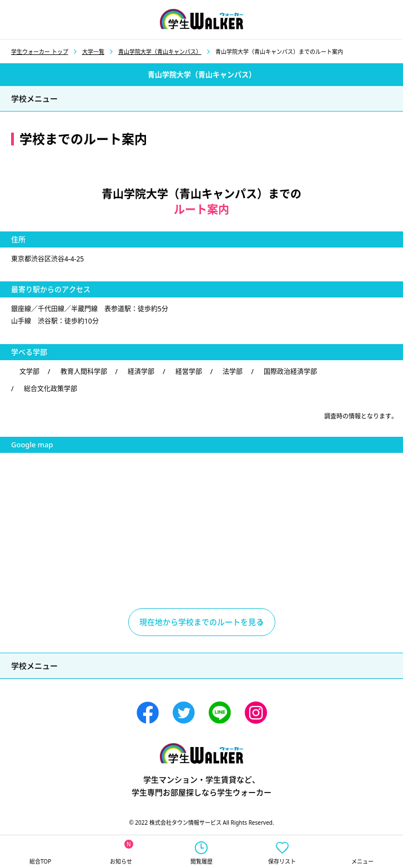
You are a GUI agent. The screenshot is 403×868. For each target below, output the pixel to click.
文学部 (29, 372)
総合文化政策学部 (51, 389)
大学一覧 (93, 52)
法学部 (233, 372)
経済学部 (141, 372)
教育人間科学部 (84, 372)
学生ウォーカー (201, 753)
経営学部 (189, 372)
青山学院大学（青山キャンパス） (160, 52)
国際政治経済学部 (290, 372)
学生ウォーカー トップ (40, 52)
